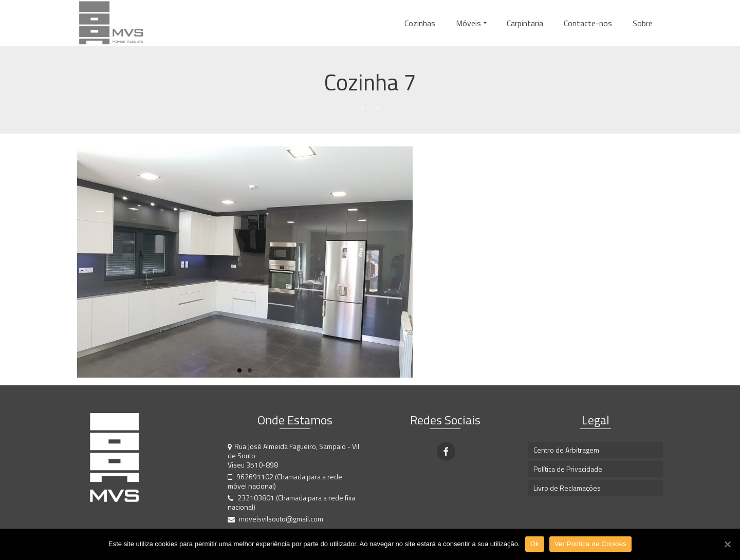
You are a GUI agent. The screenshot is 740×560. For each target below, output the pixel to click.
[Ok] (727, 544)
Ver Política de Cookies (590, 544)
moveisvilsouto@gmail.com (275, 519)
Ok (535, 544)
